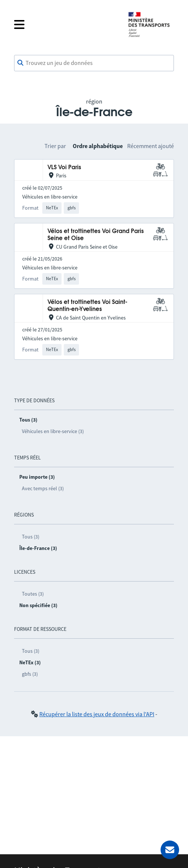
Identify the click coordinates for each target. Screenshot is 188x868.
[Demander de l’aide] (170, 850)
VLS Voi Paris (64, 168)
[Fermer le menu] (65, 24)
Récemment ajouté (151, 146)
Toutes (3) (33, 594)
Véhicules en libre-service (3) (53, 431)
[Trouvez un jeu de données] (94, 63)
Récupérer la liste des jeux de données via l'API (97, 714)
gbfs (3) (30, 674)
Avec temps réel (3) (43, 488)
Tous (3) (31, 537)
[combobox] (94, 63)
